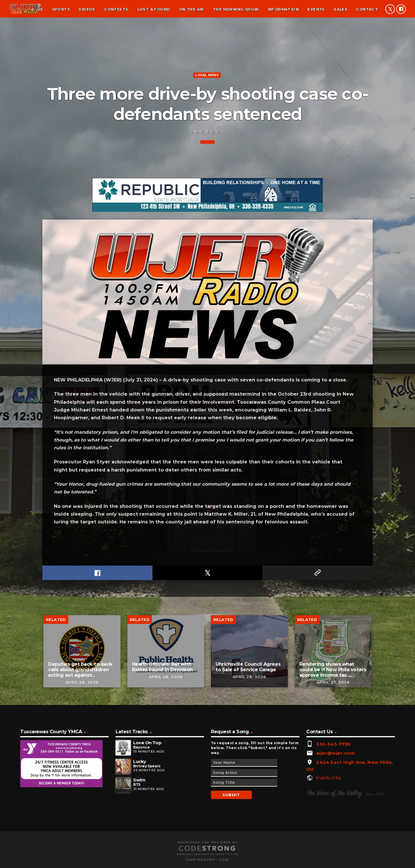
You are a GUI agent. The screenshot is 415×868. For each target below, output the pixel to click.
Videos (87, 9)
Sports (61, 9)
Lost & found (154, 9)
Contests (116, 9)
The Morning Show (236, 9)
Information (283, 9)
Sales (341, 9)
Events (316, 9)
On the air (192, 9)
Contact (367, 9)
